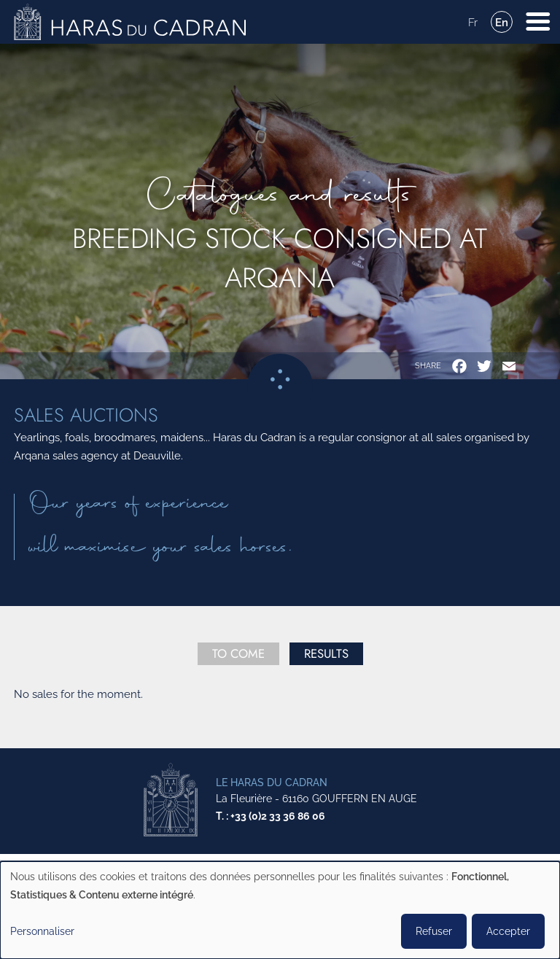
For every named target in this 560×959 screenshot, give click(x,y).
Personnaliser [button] (42, 931)
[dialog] (280, 910)
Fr (473, 23)
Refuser (434, 931)
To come (238, 653)
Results (326, 653)
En (502, 23)
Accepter (508, 931)
